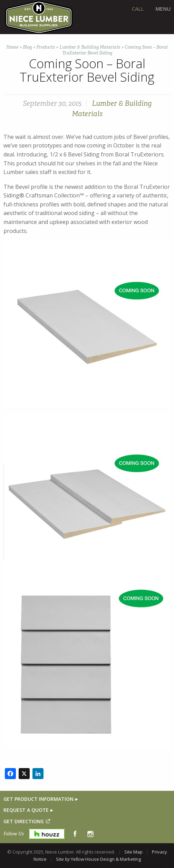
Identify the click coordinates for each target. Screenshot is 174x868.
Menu (163, 9)
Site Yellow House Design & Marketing (98, 859)
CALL (138, 9)
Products (46, 47)
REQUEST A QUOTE (26, 810)
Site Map (133, 852)
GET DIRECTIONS (23, 821)
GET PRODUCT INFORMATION (38, 799)
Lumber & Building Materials (90, 47)
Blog (27, 47)
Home (12, 47)
